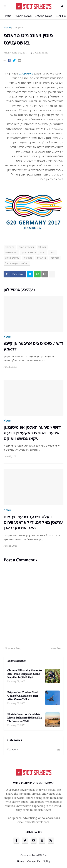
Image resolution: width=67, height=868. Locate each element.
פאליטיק (28, 258)
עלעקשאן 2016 (12, 258)
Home (8, 16)
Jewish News (44, 16)
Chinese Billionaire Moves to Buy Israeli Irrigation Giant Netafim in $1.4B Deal (24, 674)
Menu (5, 6)
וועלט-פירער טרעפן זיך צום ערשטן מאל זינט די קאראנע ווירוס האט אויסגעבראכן (33, 522)
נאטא (43, 252)
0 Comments (40, 53)
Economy (33, 750)
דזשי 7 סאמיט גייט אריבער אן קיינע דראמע (33, 346)
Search (62, 6)
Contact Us (34, 861)
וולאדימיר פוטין (29, 252)
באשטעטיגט (26, 73)
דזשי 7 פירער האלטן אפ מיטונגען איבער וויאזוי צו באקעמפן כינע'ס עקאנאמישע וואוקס (32, 433)
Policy (47, 861)
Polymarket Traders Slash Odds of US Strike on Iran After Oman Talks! (23, 696)
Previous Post (13, 648)
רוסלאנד (55, 258)
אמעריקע (18, 27)
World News (23, 16)
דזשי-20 (42, 247)
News (7, 337)
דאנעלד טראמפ (26, 247)
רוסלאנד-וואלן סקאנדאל (17, 263)
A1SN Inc (41, 855)
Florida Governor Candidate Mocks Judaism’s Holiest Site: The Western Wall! (25, 718)
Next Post (56, 648)
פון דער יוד (42, 258)
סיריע (52, 252)
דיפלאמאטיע (11, 252)
